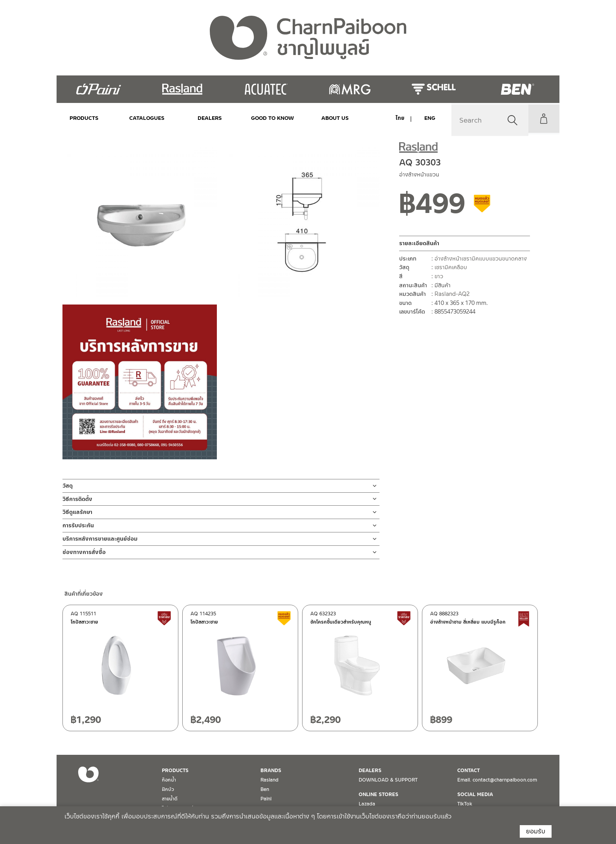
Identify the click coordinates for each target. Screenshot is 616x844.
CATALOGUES (141, 118)
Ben (265, 789)
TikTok (465, 804)
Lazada (367, 804)
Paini (266, 799)
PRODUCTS (84, 118)
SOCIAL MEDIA (475, 794)
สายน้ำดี (170, 799)
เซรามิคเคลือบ (451, 267)
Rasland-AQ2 (452, 294)
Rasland (269, 780)
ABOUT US (313, 118)
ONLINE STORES (379, 794)
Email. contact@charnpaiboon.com (497, 780)
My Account (542, 119)
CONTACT (468, 771)
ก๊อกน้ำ (169, 780)
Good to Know (256, 118)
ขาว (439, 276)
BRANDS (271, 771)
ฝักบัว (168, 789)
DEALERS (198, 118)
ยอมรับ (536, 831)
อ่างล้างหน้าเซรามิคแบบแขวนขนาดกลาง (481, 259)
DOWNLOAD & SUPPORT (388, 780)
